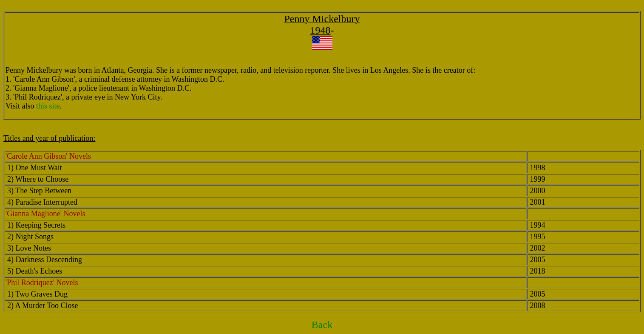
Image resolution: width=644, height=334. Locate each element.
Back (322, 325)
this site (48, 106)
